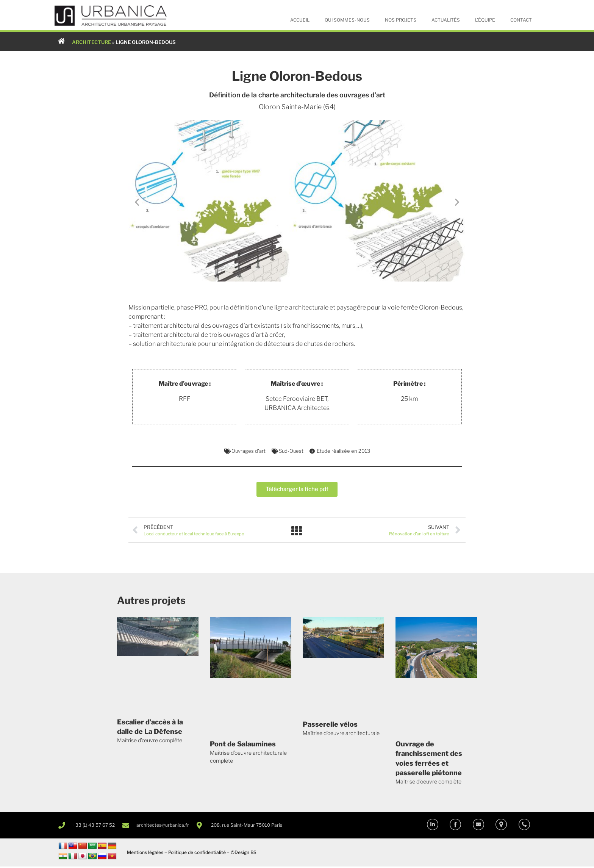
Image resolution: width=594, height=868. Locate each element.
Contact (521, 20)
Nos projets (401, 20)
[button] (137, 203)
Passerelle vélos (330, 726)
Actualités (446, 20)
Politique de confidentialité (197, 854)
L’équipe (485, 20)
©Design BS (244, 854)
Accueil (300, 20)
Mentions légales (145, 854)
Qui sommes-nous (347, 20)
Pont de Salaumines (243, 745)
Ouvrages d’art (249, 451)
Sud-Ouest (291, 451)
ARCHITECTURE (91, 42)
